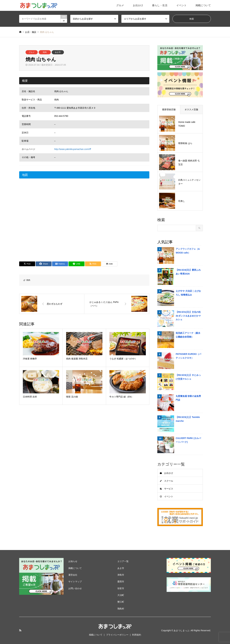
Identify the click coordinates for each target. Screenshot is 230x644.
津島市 (121, 575)
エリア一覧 (123, 561)
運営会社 (73, 575)
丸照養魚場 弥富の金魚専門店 (188, 398)
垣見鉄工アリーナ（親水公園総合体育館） (188, 335)
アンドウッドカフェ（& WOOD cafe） (188, 251)
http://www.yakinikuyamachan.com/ (72, 149)
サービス (169, 489)
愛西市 (121, 582)
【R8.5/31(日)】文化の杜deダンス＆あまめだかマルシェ (188, 316)
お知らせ (73, 561)
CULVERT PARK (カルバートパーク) (188, 440)
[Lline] (77, 264)
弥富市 (121, 588)
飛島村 (121, 609)
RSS (20, 630)
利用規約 (137, 635)
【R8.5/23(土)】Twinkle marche (188, 419)
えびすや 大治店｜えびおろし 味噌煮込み (188, 293)
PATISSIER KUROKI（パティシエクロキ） (188, 356)
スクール (169, 481)
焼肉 (45, 52)
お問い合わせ (75, 588)
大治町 (121, 595)
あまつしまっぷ (181, 630)
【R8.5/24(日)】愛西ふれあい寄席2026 (188, 272)
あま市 (58, 52)
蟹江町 (121, 602)
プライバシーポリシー (117, 635)
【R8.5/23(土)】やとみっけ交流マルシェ (188, 377)
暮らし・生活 (160, 5)
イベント (181, 5)
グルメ (120, 5)
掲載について (203, 5)
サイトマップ (75, 582)
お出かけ (138, 5)
